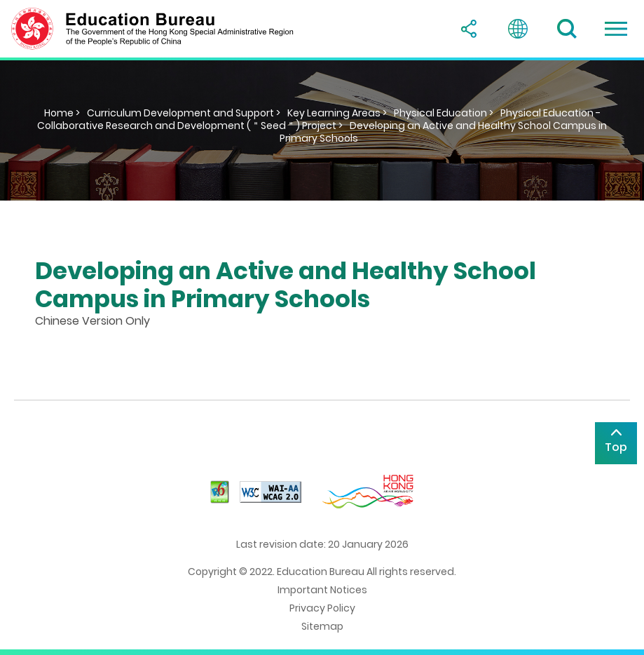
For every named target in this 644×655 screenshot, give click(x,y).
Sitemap (322, 626)
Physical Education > (444, 113)
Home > (62, 113)
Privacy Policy (322, 608)
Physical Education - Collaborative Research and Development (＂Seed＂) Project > (319, 119)
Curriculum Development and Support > (184, 113)
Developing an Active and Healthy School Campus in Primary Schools (444, 132)
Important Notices (322, 590)
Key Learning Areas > (337, 113)
